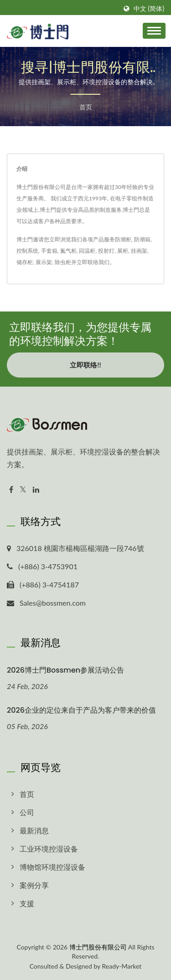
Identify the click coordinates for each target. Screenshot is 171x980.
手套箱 (49, 251)
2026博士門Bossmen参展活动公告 (65, 670)
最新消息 (34, 830)
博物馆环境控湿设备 (52, 867)
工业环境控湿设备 (49, 849)
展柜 (123, 251)
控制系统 (27, 251)
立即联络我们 (93, 262)
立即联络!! (85, 365)
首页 (86, 107)
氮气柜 (68, 251)
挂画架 (139, 251)
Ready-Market (122, 966)
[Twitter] (23, 490)
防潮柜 (123, 239)
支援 (27, 903)
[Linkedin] (36, 490)
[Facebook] (11, 490)
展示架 (44, 262)
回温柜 (87, 251)
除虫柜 (63, 262)
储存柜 (25, 262)
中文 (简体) (149, 9)
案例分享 (34, 885)
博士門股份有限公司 (98, 947)
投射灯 (106, 251)
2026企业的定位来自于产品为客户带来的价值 (81, 710)
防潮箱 (142, 239)
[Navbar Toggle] (154, 31)
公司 (27, 812)
